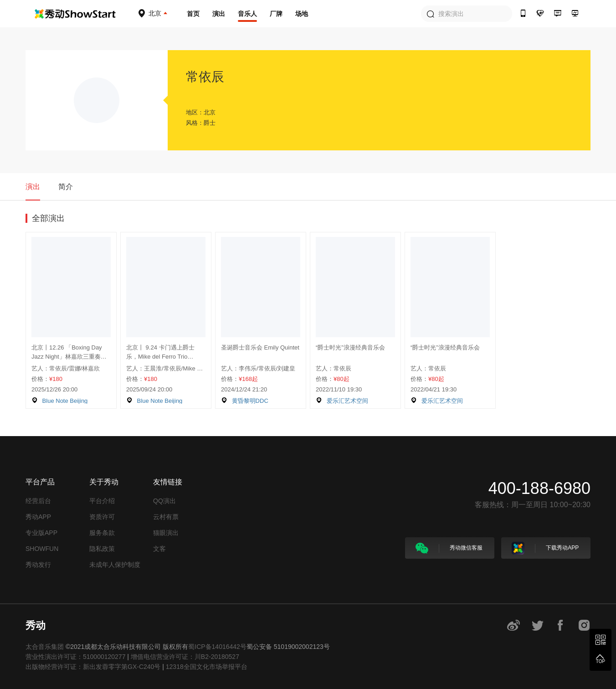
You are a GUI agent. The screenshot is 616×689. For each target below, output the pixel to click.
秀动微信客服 (449, 548)
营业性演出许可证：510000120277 (75, 657)
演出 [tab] (33, 187)
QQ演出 (164, 501)
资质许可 (102, 517)
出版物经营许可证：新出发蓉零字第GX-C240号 (93, 667)
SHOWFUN (42, 549)
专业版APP (41, 533)
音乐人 (247, 14)
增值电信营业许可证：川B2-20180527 (185, 657)
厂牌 (276, 14)
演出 (219, 14)
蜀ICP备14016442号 (217, 647)
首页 (193, 14)
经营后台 (38, 501)
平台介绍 (102, 501)
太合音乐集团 (45, 647)
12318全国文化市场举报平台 (207, 667)
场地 (302, 14)
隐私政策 (102, 549)
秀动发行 (38, 565)
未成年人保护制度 (115, 565)
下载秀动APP (545, 548)
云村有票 (166, 517)
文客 (159, 549)
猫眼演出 (166, 533)
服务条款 (102, 533)
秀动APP (38, 517)
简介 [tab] (66, 187)
